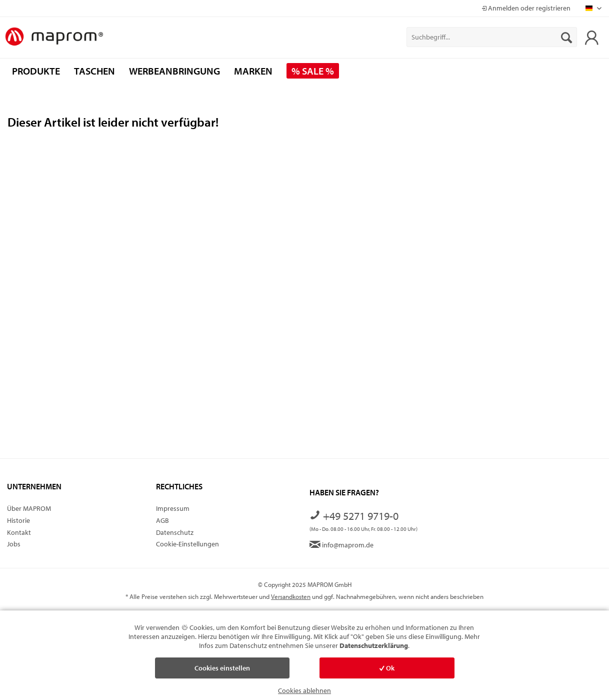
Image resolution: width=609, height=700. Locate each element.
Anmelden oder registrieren (526, 8)
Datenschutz (175, 532)
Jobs (14, 544)
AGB (162, 520)
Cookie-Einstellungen (187, 544)
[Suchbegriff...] (492, 37)
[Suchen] (566, 37)
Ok (387, 668)
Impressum (173, 508)
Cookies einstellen (222, 668)
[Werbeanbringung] (174, 71)
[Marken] (253, 71)
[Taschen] (94, 71)
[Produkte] (36, 71)
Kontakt (19, 532)
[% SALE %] (313, 71)
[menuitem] (492, 37)
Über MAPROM (29, 508)
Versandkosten (291, 596)
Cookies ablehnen (304, 690)
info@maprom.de (341, 545)
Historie (18, 520)
